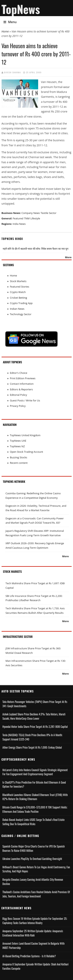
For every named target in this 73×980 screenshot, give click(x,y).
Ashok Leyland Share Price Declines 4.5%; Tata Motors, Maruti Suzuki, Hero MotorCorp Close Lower (34, 716)
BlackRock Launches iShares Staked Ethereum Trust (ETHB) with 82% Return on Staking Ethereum (35, 797)
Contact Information (22, 384)
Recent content (19, 463)
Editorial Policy (18, 395)
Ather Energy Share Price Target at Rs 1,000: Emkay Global (32, 747)
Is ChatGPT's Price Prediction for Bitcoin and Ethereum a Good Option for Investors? (34, 784)
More (68, 257)
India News (19, 224)
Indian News (17, 309)
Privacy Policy (18, 406)
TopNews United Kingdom (25, 435)
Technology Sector (21, 314)
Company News (31, 213)
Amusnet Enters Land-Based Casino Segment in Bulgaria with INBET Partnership (34, 946)
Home (5, 31)
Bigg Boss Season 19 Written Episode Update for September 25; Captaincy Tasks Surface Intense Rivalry (35, 921)
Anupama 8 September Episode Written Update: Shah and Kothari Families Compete (36, 966)
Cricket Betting (18, 298)
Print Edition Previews (23, 378)
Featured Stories (20, 287)
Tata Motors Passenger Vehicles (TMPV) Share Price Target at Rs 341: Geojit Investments (35, 704)
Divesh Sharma (12, 72)
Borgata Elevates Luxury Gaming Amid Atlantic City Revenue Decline (33, 882)
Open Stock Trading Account (27, 452)
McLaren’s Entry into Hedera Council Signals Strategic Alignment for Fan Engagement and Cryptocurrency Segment (35, 772)
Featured (18, 218)
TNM (27, 218)
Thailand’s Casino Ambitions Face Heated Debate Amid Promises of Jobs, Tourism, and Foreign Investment (36, 894)
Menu (10, 22)
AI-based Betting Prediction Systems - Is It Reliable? (29, 956)
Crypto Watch (18, 292)
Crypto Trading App (21, 303)
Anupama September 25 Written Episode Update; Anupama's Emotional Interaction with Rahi (33, 933)
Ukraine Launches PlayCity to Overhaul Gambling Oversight (32, 859)
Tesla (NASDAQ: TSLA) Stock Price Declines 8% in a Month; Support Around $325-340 (33, 737)
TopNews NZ (17, 446)
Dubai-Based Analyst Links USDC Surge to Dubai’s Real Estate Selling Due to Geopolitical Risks (34, 822)
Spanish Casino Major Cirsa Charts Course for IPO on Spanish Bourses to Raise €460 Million (34, 848)
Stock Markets (18, 281)
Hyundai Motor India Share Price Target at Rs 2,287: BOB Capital (35, 727)
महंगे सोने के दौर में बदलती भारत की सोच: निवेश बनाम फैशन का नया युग (36, 249)
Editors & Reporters (21, 389)
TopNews (21, 9)
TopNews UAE (18, 441)
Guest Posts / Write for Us (25, 400)
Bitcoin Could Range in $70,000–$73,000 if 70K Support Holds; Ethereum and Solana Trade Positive (35, 809)
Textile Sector (48, 213)
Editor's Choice (19, 373)
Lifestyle (35, 218)
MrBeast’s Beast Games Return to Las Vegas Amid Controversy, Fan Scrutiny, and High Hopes (36, 869)
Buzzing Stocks (19, 457)
